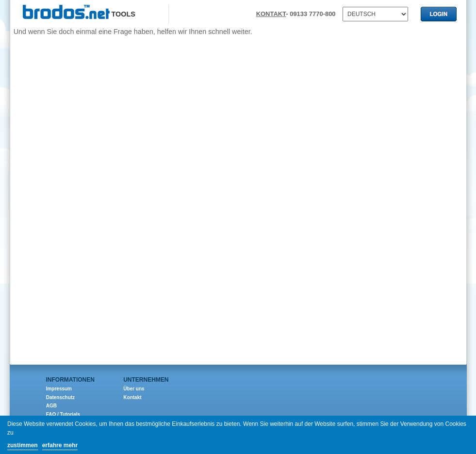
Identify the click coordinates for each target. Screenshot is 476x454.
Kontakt (132, 397)
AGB (51, 406)
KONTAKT (271, 14)
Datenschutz (60, 397)
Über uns (134, 389)
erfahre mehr (60, 445)
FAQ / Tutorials (63, 414)
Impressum (59, 389)
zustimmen (23, 445)
